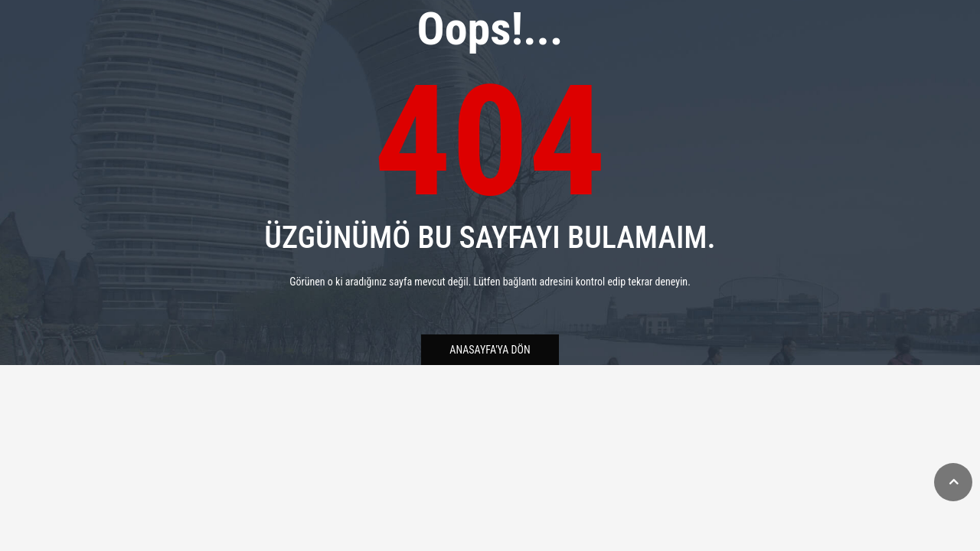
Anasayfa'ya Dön (490, 350)
